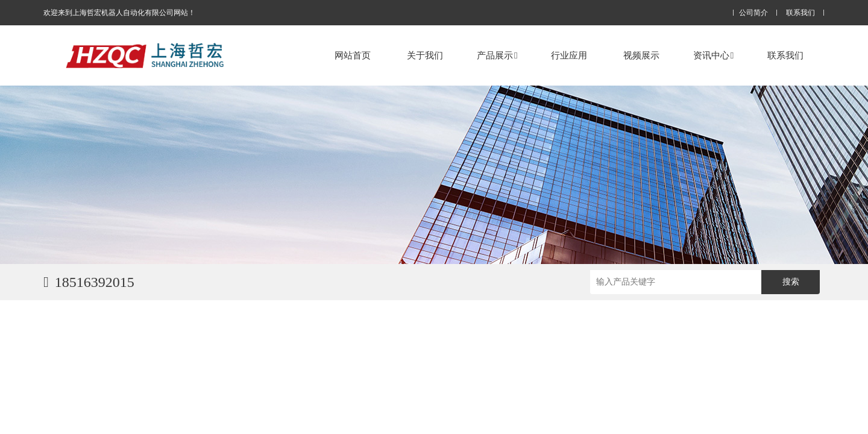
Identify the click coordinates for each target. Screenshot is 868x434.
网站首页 (353, 55)
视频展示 (641, 55)
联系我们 (800, 13)
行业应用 (569, 55)
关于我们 (425, 55)
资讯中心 (713, 55)
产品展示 (497, 55)
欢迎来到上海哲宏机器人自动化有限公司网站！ (119, 13)
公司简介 (753, 13)
